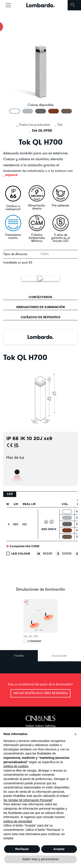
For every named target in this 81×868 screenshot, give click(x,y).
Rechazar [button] (22, 849)
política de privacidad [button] (18, 821)
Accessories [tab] (59, 655)
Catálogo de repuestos (41, 317)
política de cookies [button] (16, 766)
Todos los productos (34, 125)
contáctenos (40, 297)
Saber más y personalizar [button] (40, 859)
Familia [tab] (19, 655)
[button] (75, 734)
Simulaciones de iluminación (41, 307)
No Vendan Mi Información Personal (28, 800)
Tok (60, 125)
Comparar (34, 641)
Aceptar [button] (59, 849)
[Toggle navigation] (8, 5)
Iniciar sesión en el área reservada (41, 693)
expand (11, 175)
